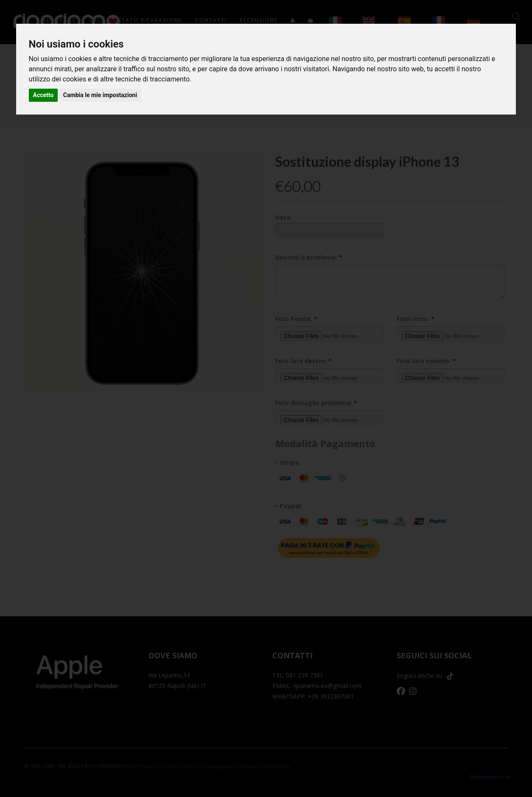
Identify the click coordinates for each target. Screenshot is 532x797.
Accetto (43, 95)
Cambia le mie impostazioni (100, 95)
